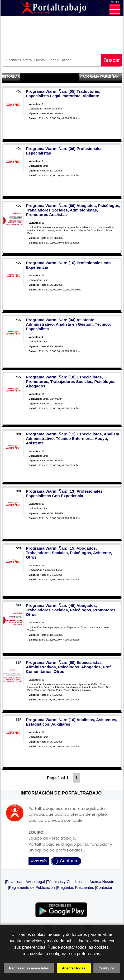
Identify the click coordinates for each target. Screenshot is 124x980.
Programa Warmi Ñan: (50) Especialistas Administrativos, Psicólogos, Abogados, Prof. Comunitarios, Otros (69, 667)
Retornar (11, 77)
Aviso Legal (35, 882)
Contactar (104, 888)
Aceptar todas (74, 968)
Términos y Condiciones (67, 882)
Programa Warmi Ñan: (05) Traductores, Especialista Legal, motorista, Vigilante (63, 94)
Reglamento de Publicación (32, 888)
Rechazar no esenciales (29, 968)
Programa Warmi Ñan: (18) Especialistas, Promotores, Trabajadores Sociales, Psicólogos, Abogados (71, 381)
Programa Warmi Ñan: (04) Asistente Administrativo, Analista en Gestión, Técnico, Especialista (68, 324)
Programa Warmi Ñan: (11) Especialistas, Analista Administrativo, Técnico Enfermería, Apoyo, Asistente (72, 438)
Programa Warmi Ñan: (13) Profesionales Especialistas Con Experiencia (64, 493)
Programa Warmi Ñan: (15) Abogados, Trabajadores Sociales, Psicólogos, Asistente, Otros (69, 553)
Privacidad (15, 882)
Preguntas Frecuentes (75, 888)
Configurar (107, 968)
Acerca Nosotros (103, 882)
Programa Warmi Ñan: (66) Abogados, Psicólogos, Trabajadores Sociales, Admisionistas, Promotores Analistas (73, 210)
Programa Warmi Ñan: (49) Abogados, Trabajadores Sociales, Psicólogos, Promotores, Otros (71, 610)
